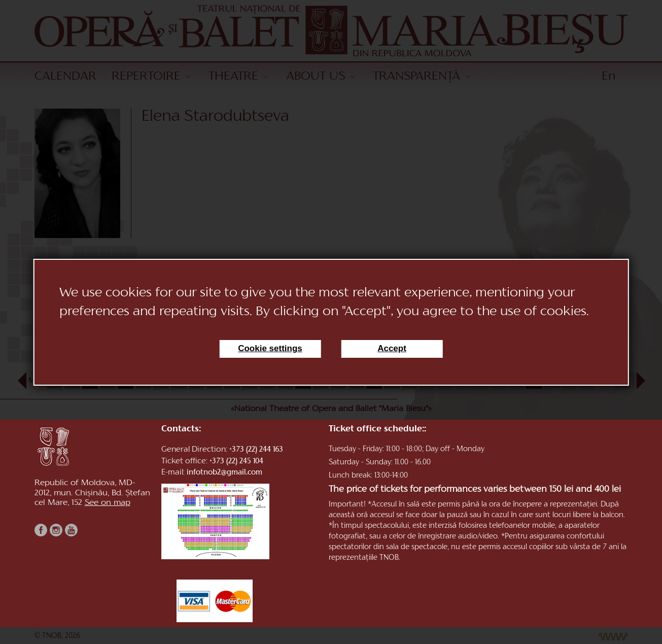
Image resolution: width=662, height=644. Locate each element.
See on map (108, 503)
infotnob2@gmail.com (224, 473)
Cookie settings (270, 348)
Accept (392, 348)
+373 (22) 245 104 (236, 462)
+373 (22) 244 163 (256, 450)
